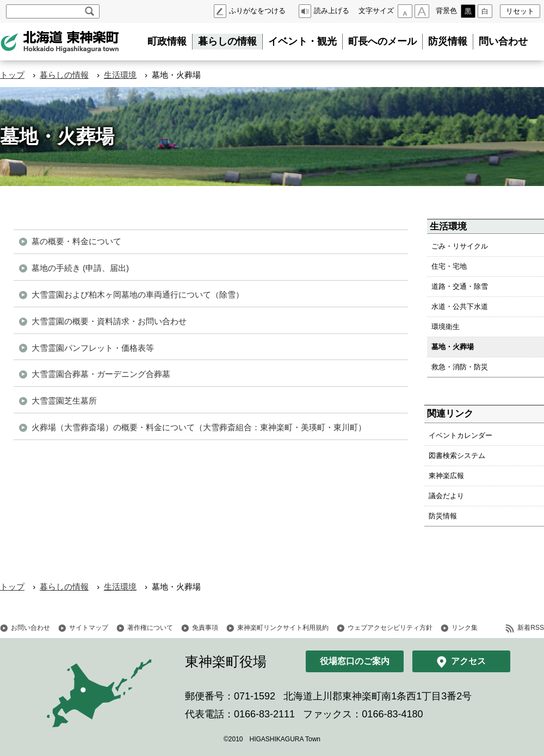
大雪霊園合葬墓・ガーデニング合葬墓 (101, 374)
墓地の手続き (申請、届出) (80, 268)
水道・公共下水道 (460, 306)
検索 (89, 11)
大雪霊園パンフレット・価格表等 (93, 348)
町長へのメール (382, 41)
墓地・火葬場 (453, 347)
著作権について (150, 628)
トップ (12, 75)
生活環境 (120, 75)
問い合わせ (503, 41)
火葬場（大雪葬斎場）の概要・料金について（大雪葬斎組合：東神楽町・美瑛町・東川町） (199, 427)
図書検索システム (457, 456)
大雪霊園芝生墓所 (64, 401)
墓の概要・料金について (76, 241)
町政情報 (167, 41)
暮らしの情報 (227, 41)
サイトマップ (89, 628)
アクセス (468, 661)
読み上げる (332, 11)
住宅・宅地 (449, 266)
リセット (520, 11)
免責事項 (205, 628)
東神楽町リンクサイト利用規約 (283, 628)
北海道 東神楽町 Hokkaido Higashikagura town (60, 42)
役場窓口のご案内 (355, 661)
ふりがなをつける (257, 11)
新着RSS (531, 628)
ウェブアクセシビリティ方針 (390, 628)
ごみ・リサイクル (460, 246)
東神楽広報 (446, 476)
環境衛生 (446, 327)
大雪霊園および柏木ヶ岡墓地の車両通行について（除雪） (138, 295)
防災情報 (448, 41)
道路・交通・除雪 (460, 286)
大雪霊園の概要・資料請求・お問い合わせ (109, 321)
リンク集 (465, 628)
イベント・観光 (302, 41)
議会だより (446, 496)
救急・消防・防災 (460, 367)
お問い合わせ (30, 628)
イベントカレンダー (460, 435)
